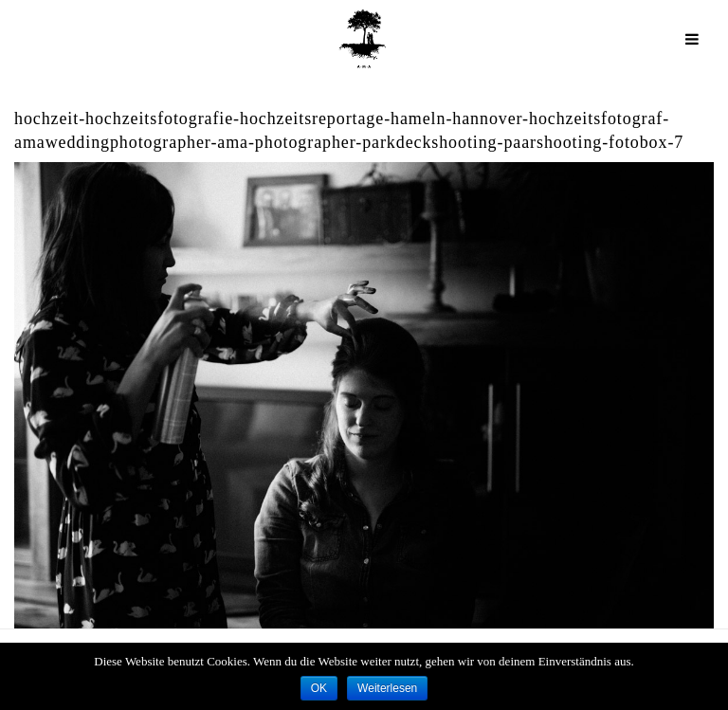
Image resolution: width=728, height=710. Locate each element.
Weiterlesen (387, 688)
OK (319, 688)
